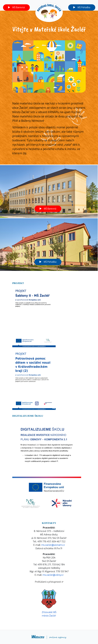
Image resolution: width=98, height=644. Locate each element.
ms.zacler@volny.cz (53, 575)
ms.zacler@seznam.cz (53, 545)
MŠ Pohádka (82, 7)
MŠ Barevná (16, 7)
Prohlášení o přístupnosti (49, 582)
